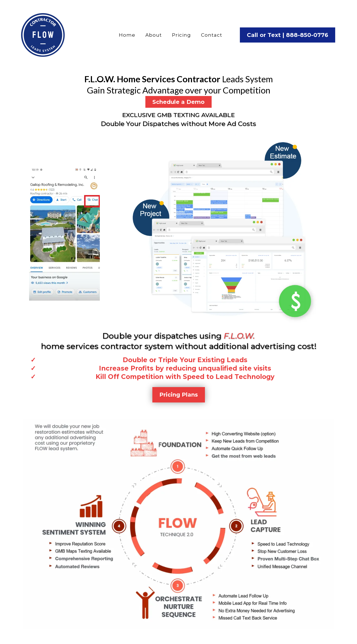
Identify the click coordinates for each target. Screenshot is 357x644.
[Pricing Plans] (179, 395)
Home (127, 35)
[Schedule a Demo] (178, 102)
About (154, 35)
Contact (212, 35)
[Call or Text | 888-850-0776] (288, 35)
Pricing (181, 35)
